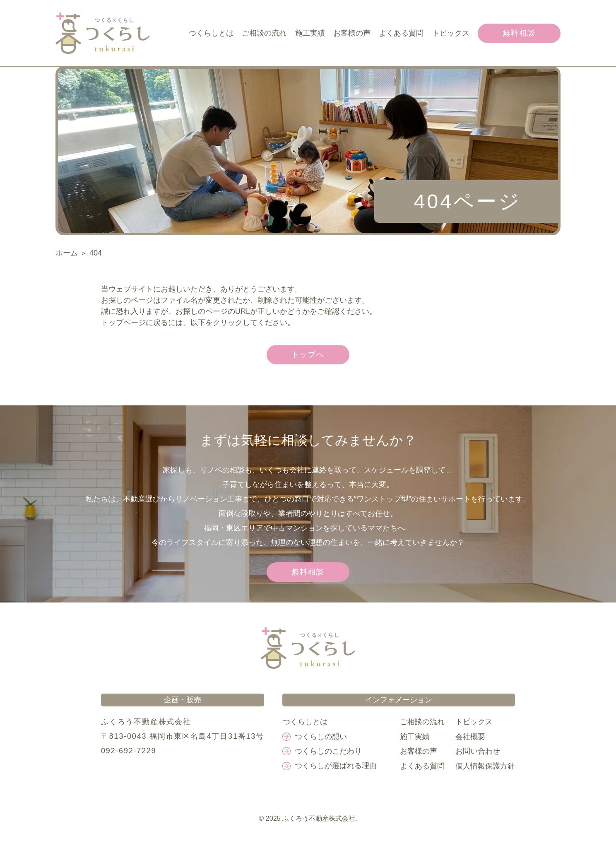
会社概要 (470, 737)
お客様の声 (352, 33)
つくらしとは (212, 33)
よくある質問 (402, 33)
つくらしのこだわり (329, 751)
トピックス (451, 33)
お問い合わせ (478, 751)
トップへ (308, 354)
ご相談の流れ (265, 33)
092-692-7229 (129, 751)
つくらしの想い (322, 737)
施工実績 (310, 33)
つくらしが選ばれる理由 (337, 766)
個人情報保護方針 (485, 766)
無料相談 (519, 33)
